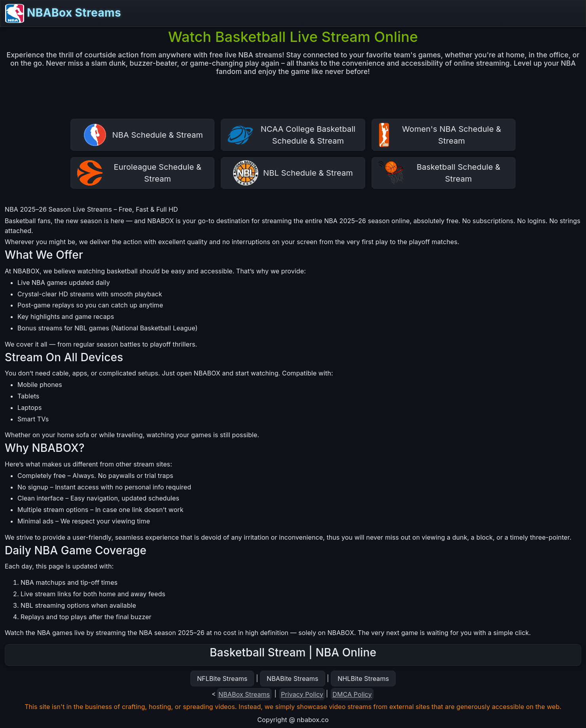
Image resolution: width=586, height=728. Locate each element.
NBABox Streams (63, 13)
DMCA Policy (352, 694)
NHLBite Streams (363, 679)
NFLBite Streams (222, 679)
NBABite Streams (293, 679)
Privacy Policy (302, 694)
